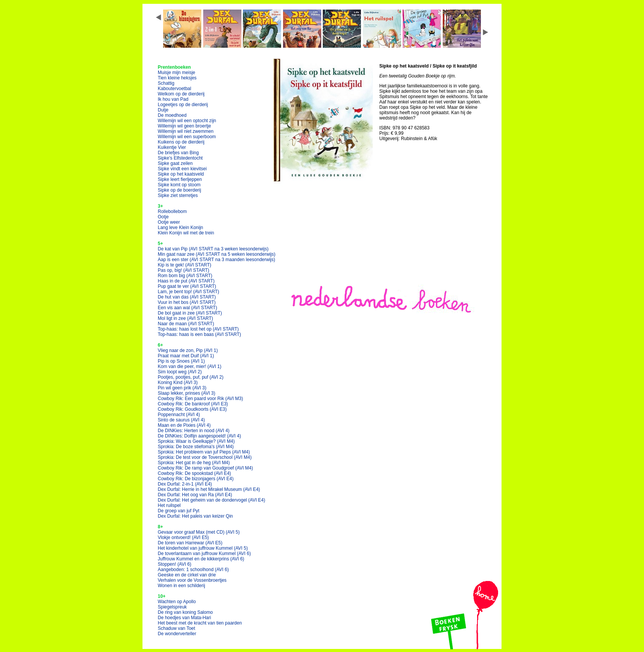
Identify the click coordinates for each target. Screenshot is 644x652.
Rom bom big (185, 276)
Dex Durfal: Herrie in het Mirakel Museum (209, 489)
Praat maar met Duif (186, 356)
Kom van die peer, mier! (190, 366)
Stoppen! (175, 564)
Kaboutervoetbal (174, 89)
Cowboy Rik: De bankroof (193, 404)
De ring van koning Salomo (185, 612)
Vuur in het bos (187, 302)
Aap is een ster (216, 260)
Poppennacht (179, 415)
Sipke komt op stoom (179, 185)
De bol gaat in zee (190, 313)
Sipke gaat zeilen (175, 163)
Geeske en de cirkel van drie (187, 575)
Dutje (163, 110)
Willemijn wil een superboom (187, 137)
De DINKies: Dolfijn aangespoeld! (199, 436)
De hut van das (187, 297)
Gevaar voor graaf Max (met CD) (199, 532)
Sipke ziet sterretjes (178, 195)
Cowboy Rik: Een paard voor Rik (200, 399)
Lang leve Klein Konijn (180, 228)
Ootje (163, 217)
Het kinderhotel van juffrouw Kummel (203, 548)
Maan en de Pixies (184, 425)
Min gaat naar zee (217, 254)
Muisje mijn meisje (176, 73)
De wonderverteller (177, 634)
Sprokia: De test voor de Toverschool (205, 457)
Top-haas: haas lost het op (198, 329)
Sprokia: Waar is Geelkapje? (196, 441)
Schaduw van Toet (176, 628)
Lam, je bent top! (189, 292)
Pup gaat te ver (187, 286)
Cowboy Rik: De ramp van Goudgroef (205, 468)
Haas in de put (186, 281)
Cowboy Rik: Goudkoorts (192, 409)
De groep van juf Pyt (179, 511)
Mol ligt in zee (185, 318)
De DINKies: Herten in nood (194, 431)
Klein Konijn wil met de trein (186, 233)
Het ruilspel (169, 505)
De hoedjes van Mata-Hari (184, 618)
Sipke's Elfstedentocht (180, 158)
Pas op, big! (184, 270)
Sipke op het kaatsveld (181, 174)
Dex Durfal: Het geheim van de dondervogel (211, 500)
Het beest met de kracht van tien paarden (200, 623)
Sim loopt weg (180, 372)
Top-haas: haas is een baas (199, 334)
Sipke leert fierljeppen (180, 179)
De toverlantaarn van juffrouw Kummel (204, 554)
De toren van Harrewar (190, 543)
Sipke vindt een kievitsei (182, 169)
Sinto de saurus (181, 420)
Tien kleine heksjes (177, 78)
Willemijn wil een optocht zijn (187, 121)
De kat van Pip (213, 249)
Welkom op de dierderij (181, 94)
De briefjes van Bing (178, 153)
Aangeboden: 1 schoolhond (193, 570)
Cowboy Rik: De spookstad (194, 473)
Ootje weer (169, 222)
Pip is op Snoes (181, 361)
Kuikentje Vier (172, 147)
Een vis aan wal (187, 308)
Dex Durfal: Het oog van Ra (195, 495)
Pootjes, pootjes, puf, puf (191, 377)
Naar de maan (186, 324)
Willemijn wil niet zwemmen (186, 131)
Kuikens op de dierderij (181, 142)
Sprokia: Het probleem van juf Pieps (204, 452)
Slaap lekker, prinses (187, 393)
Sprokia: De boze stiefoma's (196, 447)
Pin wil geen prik (182, 388)
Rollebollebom (172, 211)
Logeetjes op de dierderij (183, 105)
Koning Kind (178, 382)
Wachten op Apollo (177, 602)
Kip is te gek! (184, 265)
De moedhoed (172, 115)
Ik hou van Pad (173, 99)
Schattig (166, 83)
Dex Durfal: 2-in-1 (185, 484)
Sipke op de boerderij (179, 190)
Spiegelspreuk (172, 607)
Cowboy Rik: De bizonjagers (196, 479)
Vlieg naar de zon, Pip (188, 350)
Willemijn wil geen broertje (184, 126)
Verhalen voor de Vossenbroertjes (192, 580)
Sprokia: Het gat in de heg (194, 463)
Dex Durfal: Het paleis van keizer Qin (195, 516)
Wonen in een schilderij (181, 586)
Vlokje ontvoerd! (183, 537)
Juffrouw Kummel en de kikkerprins (201, 559)
